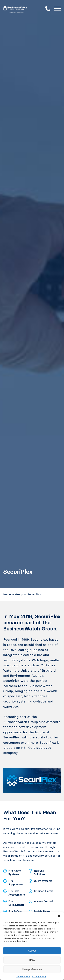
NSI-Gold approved (36, 748)
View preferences (32, 969)
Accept (32, 951)
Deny (32, 960)
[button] (59, 916)
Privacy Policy (39, 976)
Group (19, 594)
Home (7, 594)
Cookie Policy (23, 976)
